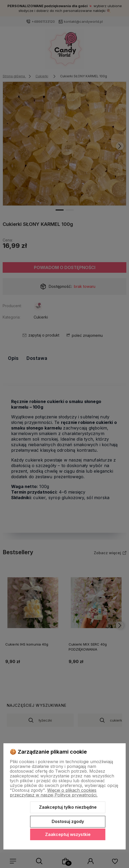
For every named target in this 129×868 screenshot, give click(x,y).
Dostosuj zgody (68, 821)
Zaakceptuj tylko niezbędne (68, 807)
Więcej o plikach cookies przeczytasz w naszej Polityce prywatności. (54, 793)
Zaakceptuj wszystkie (68, 834)
